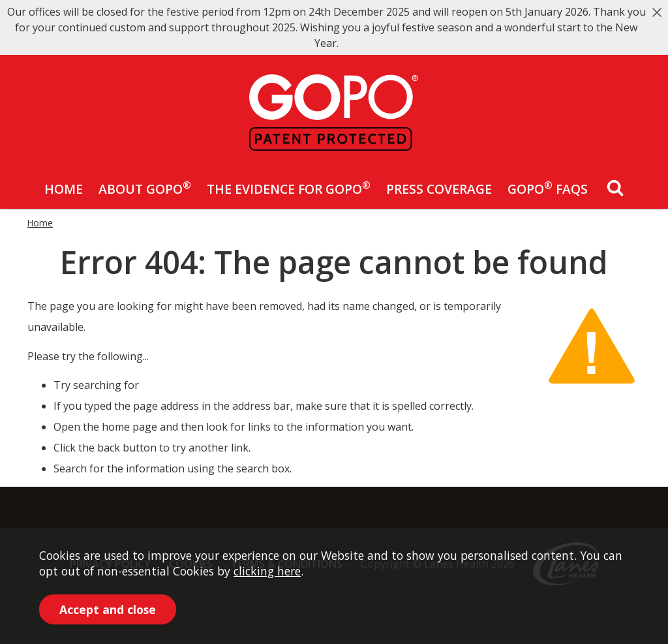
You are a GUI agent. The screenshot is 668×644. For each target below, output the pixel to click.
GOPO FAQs (548, 188)
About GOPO (145, 188)
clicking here (267, 571)
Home (64, 189)
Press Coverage (439, 189)
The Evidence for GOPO (289, 188)
